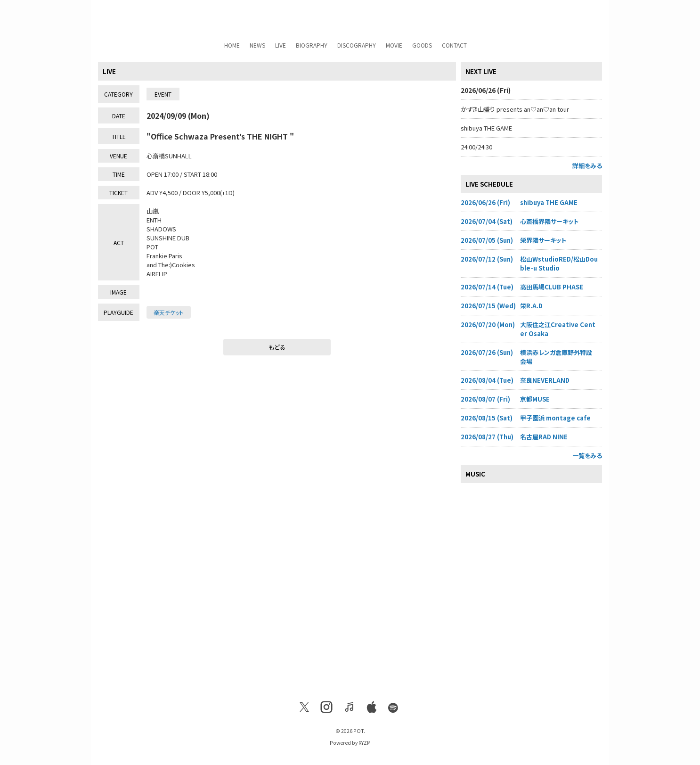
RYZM (365, 743)
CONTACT (454, 45)
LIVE (281, 45)
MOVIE (394, 45)
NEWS (257, 45)
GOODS (422, 45)
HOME (232, 45)
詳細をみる (587, 166)
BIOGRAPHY (312, 45)
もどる (277, 347)
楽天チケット (169, 312)
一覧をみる (587, 456)
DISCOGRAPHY (357, 45)
